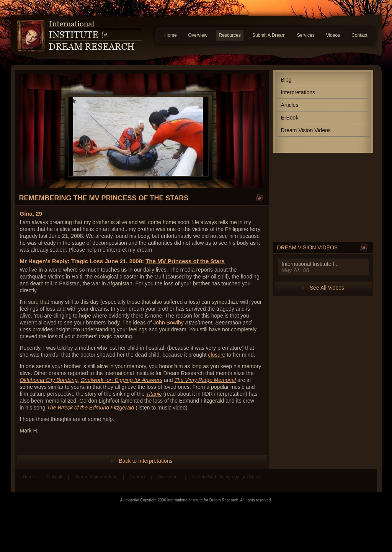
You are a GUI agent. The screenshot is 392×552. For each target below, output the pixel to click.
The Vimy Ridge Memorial (205, 380)
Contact (359, 35)
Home (171, 35)
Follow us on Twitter (366, 481)
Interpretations (298, 92)
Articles (290, 105)
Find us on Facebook (351, 481)
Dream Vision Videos (306, 130)
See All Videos (327, 288)
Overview (198, 35)
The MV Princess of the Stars (185, 261)
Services (306, 35)
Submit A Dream (269, 35)
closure (216, 355)
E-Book (290, 118)
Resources (230, 35)
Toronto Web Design (212, 477)
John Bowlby (168, 323)
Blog (286, 80)
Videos (333, 35)
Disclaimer (168, 477)
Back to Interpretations (145, 461)
